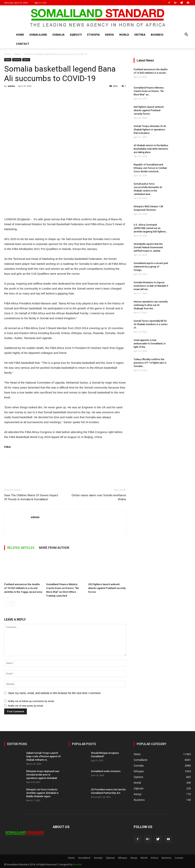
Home (20, 35)
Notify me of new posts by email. (26, 706)
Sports (26, 60)
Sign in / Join (40, 3)
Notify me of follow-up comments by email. (31, 701)
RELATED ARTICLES (21, 548)
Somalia (58, 35)
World (124, 35)
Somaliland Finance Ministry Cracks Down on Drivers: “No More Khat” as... (149, 91)
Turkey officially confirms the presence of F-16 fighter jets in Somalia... (150, 363)
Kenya (109, 35)
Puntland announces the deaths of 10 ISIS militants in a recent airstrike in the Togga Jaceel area (23, 588)
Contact (23, 44)
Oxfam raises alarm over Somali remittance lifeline (99, 497)
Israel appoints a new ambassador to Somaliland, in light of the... (150, 344)
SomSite (77, 864)
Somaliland (38, 35)
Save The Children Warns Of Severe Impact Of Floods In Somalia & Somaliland (31, 497)
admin (11, 86)
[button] (186, 35)
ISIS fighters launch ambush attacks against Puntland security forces (107, 588)
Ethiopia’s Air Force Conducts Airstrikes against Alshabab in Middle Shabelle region (42, 793)
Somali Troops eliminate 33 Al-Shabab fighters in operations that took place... (150, 130)
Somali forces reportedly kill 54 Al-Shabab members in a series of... (151, 324)
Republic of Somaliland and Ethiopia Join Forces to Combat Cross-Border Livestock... (150, 168)
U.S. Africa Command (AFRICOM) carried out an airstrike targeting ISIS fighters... (151, 228)
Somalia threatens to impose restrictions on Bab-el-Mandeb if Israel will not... (151, 286)
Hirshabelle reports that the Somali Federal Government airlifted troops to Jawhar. (148, 247)
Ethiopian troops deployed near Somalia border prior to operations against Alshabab (43, 775)
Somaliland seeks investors (106, 771)
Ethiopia (94, 35)
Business (157, 35)
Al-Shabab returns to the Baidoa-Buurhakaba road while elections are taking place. (151, 149)
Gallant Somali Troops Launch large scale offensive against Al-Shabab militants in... (44, 756)
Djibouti (76, 35)
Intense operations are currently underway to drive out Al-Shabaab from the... (151, 305)
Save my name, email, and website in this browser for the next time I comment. (55, 693)
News (17, 54)
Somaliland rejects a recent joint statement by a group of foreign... (151, 267)
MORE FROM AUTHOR (54, 548)
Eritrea (140, 35)
